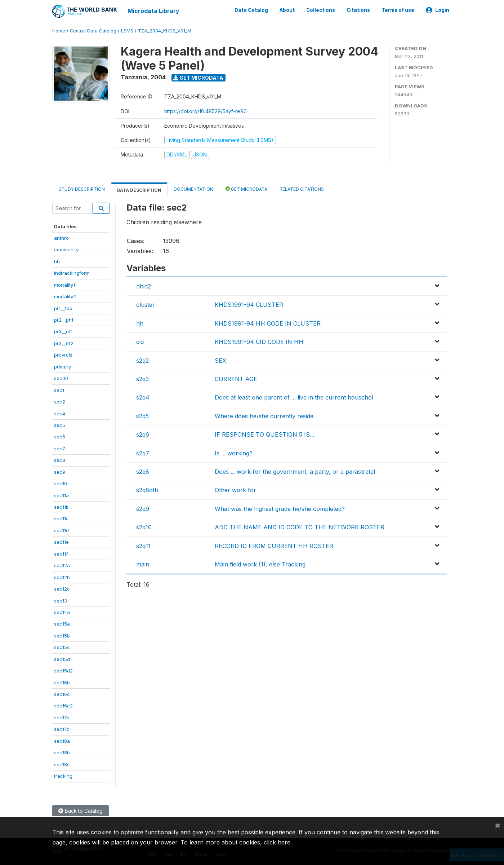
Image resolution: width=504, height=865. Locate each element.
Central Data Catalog (93, 30)
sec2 (60, 401)
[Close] (498, 825)
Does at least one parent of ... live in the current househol (294, 397)
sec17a (62, 717)
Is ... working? (234, 453)
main (143, 564)
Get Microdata (198, 77)
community (66, 249)
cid (140, 341)
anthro (61, 238)
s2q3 (142, 379)
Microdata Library (153, 11)
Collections (321, 10)
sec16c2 (63, 705)
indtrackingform (72, 273)
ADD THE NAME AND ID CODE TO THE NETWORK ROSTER (300, 527)
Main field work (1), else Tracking (260, 564)
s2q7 (143, 453)
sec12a (62, 565)
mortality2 (65, 296)
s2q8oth (147, 490)
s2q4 (143, 397)
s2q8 (143, 471)
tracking (63, 776)
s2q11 (143, 545)
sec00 (61, 378)
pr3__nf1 (63, 331)
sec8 (60, 460)
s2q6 (143, 434)
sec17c (62, 729)
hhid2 (144, 286)
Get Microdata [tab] (246, 188)
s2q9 (143, 508)
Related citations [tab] (302, 188)
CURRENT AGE (236, 379)
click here (277, 842)
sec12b (62, 577)
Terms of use (398, 10)
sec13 (61, 600)
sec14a (62, 612)
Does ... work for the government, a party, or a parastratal (295, 471)
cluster (146, 304)
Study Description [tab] (82, 188)
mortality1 (64, 284)
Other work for (235, 490)
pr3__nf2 (64, 343)
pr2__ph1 (64, 319)
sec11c (61, 518)
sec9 (60, 471)
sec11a (61, 495)
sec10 (61, 483)
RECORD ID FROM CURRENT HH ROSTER (274, 545)
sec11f (61, 553)
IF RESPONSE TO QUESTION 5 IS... (264, 434)
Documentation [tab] (193, 188)
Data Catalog (251, 10)
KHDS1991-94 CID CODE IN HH (259, 341)
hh (57, 261)
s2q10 (144, 527)
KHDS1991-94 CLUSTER (249, 304)
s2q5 (142, 415)
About (287, 10)
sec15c (62, 647)
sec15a (62, 623)
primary (63, 366)
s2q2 (142, 360)
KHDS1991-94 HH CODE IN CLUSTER (268, 323)
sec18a (62, 740)
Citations (358, 10)
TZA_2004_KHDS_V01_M (165, 30)
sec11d (61, 530)
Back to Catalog (81, 810)
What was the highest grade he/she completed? (280, 508)
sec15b (62, 635)
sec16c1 (63, 694)
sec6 (60, 436)
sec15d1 (63, 658)
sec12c (62, 588)
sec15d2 (63, 670)
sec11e (61, 542)
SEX (220, 360)
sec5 (60, 425)
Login (438, 10)
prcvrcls (63, 354)
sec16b (62, 682)
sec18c (62, 764)
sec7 (60, 448)
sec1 (59, 389)
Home (59, 30)
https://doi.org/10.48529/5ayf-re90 (206, 111)
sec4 (60, 413)
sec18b (62, 752)
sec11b (61, 507)
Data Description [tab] (139, 189)
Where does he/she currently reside (264, 415)
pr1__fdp (63, 308)
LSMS (127, 30)
